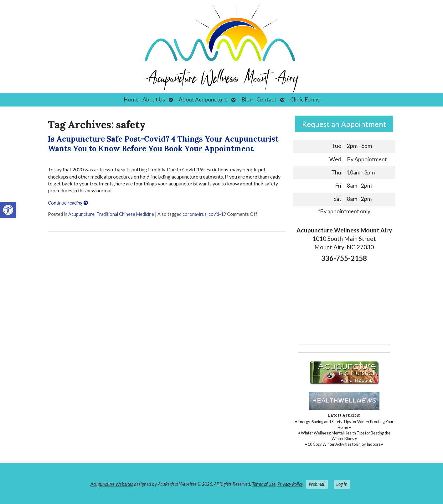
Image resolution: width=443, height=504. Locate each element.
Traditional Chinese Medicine (125, 214)
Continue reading (68, 203)
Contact (266, 99)
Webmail (317, 484)
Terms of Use (264, 484)
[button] (8, 210)
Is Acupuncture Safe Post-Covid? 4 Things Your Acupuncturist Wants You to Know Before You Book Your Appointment (163, 144)
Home (131, 99)
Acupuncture (81, 214)
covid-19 (217, 214)
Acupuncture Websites (112, 484)
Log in (342, 484)
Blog (247, 99)
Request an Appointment (344, 124)
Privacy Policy (290, 484)
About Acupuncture (203, 99)
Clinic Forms (305, 99)
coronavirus (195, 214)
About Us (154, 99)
